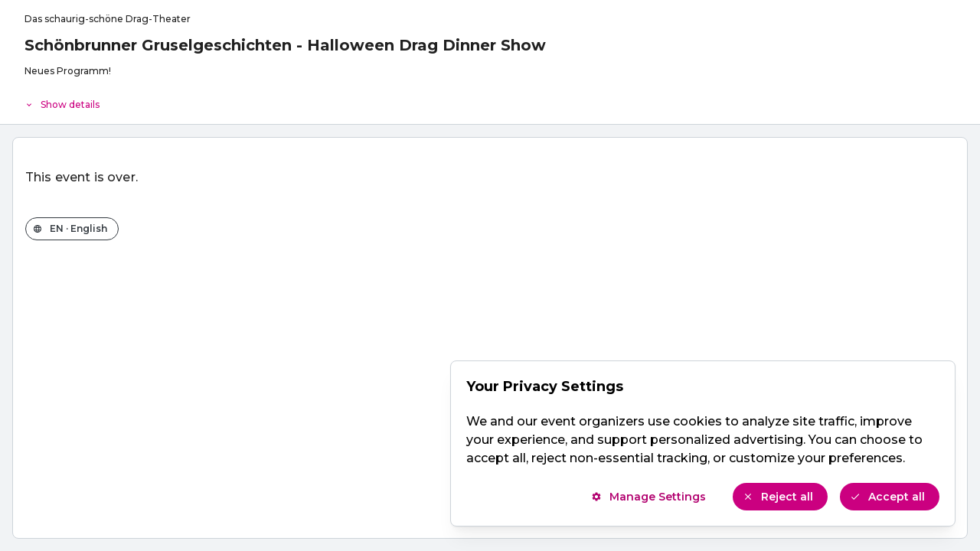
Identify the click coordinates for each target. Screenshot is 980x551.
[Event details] (490, 101)
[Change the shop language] (72, 229)
